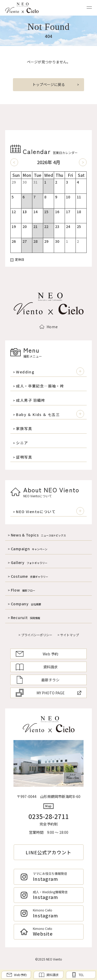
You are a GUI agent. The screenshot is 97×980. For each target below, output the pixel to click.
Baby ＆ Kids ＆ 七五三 (38, 415)
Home (49, 327)
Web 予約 (37, 654)
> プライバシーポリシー (35, 635)
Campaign (29, 549)
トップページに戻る (49, 84)
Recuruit (26, 617)
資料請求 (37, 667)
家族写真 (24, 429)
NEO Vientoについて (36, 512)
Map (48, 806)
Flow (23, 590)
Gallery (29, 562)
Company (26, 604)
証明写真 (24, 457)
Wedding (25, 372)
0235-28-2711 (49, 816)
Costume (29, 576)
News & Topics (38, 535)
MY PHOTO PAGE (48, 693)
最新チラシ (38, 680)
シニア (22, 443)
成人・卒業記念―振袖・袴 (40, 386)
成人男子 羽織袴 (31, 400)
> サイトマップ (68, 635)
